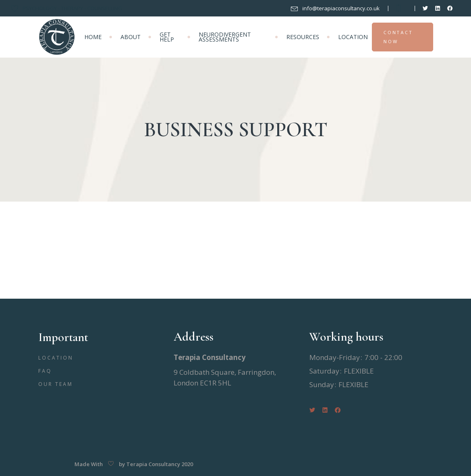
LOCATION (56, 358)
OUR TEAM (56, 384)
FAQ (45, 371)
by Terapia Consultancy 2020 (156, 464)
